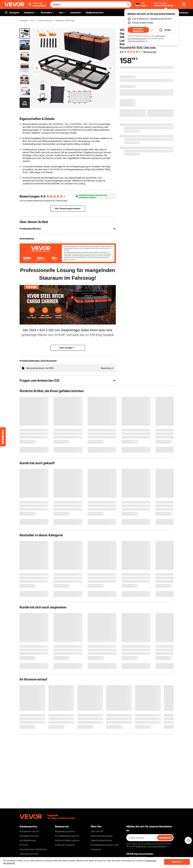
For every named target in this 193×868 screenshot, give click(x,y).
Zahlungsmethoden (29, 854)
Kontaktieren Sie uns (29, 831)
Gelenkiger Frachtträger (65, 21)
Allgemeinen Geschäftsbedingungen (146, 37)
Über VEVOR (97, 831)
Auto (33, 21)
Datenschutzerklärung (137, 41)
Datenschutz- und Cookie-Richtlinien (151, 846)
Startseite (24, 21)
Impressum (96, 849)
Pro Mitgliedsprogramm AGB (105, 845)
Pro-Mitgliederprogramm (67, 836)
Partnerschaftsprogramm (67, 840)
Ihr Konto (24, 845)
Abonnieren (165, 838)
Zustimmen (177, 862)
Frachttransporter (45, 21)
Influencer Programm (65, 845)
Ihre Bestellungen (28, 840)
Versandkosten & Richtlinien (33, 849)
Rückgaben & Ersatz (29, 836)
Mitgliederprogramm (65, 831)
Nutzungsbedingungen (102, 836)
